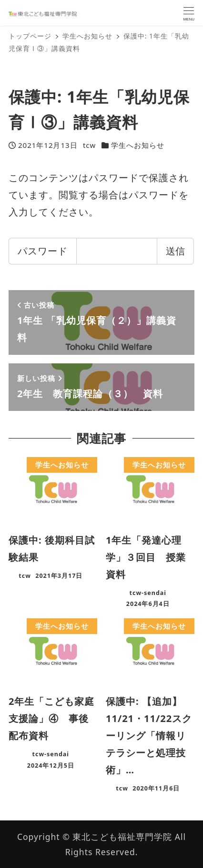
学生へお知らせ (138, 145)
